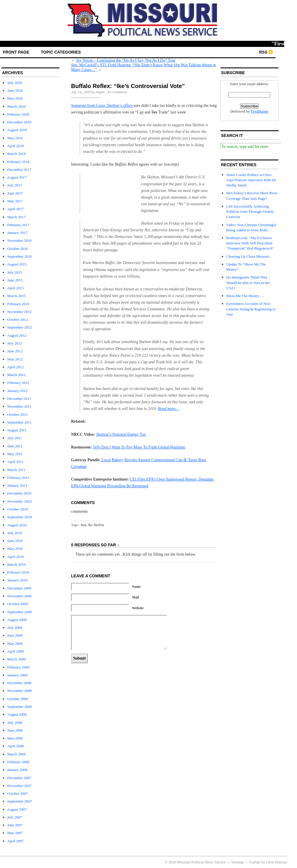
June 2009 (15, 635)
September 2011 (19, 422)
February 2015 (18, 304)
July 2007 (15, 817)
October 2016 (18, 249)
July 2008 (15, 723)
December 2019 (19, 122)
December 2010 (19, 493)
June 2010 (15, 541)
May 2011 (15, 454)
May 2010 (15, 549)
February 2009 (18, 667)
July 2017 (15, 185)
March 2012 (16, 375)
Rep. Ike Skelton (93, 525)
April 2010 (16, 557)
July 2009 (15, 628)
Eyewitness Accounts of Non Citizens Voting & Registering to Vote (251, 309)
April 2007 (16, 841)
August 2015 (17, 264)
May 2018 (15, 138)
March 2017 (16, 217)
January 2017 (17, 233)
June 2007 (15, 825)
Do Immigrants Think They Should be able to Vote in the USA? (248, 282)
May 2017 (15, 201)
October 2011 (18, 414)
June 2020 (15, 90)
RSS (263, 52)
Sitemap (238, 862)
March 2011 (16, 470)
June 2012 (15, 351)
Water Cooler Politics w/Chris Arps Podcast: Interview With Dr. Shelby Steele (251, 180)
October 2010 (18, 509)
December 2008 (19, 683)
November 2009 (19, 596)
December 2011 (19, 399)
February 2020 (18, 114)
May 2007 (15, 833)
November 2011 (19, 406)
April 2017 (16, 209)
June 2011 (15, 446)
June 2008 (15, 730)
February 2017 (18, 225)
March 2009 (16, 659)
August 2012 (17, 335)
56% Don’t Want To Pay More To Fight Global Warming (139, 447)
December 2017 (19, 170)
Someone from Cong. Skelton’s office (102, 106)
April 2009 (16, 651)
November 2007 (19, 786)
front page (16, 52)
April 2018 (16, 146)
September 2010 (20, 517)
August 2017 (17, 177)
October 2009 (18, 604)
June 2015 (15, 280)
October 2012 (18, 319)
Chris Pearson (277, 862)
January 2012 (17, 391)
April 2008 (16, 746)
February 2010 (18, 572)
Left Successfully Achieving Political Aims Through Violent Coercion (250, 211)
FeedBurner (260, 111)
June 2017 (15, 193)
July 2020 (15, 83)
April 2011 (15, 462)
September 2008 (20, 707)
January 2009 (17, 675)
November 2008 (19, 691)
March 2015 (16, 296)
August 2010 (17, 525)
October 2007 (18, 793)
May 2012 (15, 359)
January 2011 (17, 485)
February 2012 (18, 383)
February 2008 (18, 762)
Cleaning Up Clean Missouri (248, 256)
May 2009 (15, 643)
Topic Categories (61, 52)
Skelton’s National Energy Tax (121, 434)
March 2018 (16, 154)
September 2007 (20, 801)
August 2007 (17, 809)
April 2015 (16, 288)
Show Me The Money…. (245, 296)
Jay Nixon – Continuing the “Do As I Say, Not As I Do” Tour (126, 60)
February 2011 (18, 478)
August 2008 (17, 714)
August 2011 (17, 430)
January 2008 (17, 770)
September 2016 (20, 256)
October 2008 (18, 699)
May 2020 (15, 98)
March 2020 (16, 106)
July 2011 (15, 438)
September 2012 (20, 327)
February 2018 (18, 162)
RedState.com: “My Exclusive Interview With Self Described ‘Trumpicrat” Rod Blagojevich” (250, 243)
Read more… (169, 409)
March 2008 (16, 754)
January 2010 (17, 580)
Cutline (255, 862)
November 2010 (19, 501)
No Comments (117, 92)
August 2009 (17, 620)
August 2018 (17, 130)
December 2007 (19, 778)
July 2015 (15, 272)
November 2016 (19, 240)
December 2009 (19, 588)
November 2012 (19, 312)
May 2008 (15, 738)
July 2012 (15, 343)
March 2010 (16, 564)
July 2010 (15, 533)
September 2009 (20, 612)
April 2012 (16, 367)
